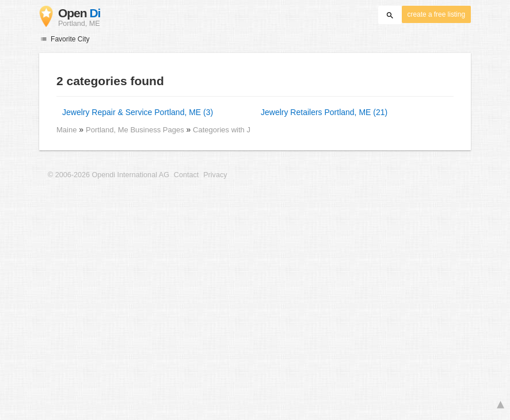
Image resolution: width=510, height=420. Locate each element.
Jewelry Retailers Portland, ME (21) (324, 112)
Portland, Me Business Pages (136, 130)
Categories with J (222, 130)
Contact (186, 175)
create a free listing (436, 14)
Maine (66, 130)
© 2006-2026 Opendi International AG (109, 175)
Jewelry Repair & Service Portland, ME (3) (138, 112)
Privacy (215, 175)
